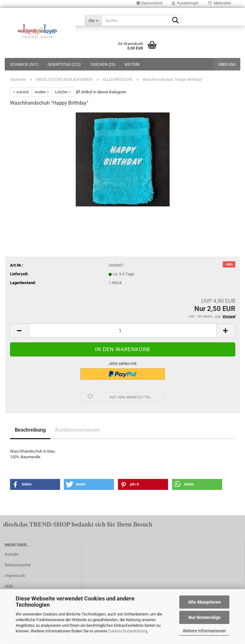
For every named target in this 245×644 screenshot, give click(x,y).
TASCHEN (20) (103, 65)
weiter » (42, 92)
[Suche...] (93, 20)
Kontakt (12, 554)
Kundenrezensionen (78, 430)
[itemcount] (123, 331)
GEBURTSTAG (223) (64, 65)
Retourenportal (18, 565)
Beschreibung (30, 430)
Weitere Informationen (204, 631)
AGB (9, 586)
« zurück (21, 92)
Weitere (132, 65)
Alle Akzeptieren (204, 602)
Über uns (227, 65)
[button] (35, 484)
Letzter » (63, 92)
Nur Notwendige (204, 617)
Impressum (15, 576)
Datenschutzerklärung (128, 631)
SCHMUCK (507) (24, 65)
